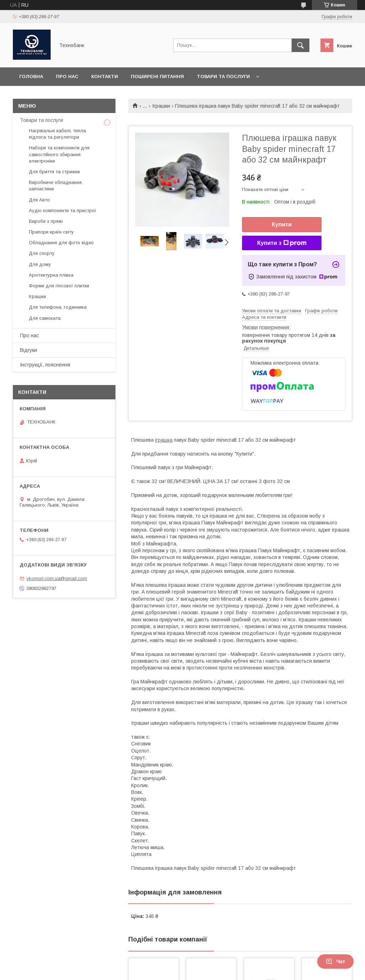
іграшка (164, 440)
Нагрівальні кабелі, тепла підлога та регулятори (57, 134)
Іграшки (161, 106)
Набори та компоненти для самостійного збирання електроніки (59, 154)
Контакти (105, 76)
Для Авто (39, 200)
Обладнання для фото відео (61, 243)
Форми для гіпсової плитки (59, 286)
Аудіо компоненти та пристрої (63, 211)
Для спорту (42, 253)
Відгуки (29, 350)
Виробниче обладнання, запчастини (56, 186)
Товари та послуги (223, 76)
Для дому (40, 264)
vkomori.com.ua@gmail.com (57, 578)
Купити (282, 224)
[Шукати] (300, 45)
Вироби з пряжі (46, 221)
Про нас (67, 76)
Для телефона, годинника (58, 307)
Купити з (282, 243)
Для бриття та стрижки (54, 172)
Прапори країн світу (51, 232)
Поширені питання (157, 76)
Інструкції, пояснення (45, 365)
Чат (335, 961)
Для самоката (45, 318)
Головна (31, 76)
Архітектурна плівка (51, 275)
